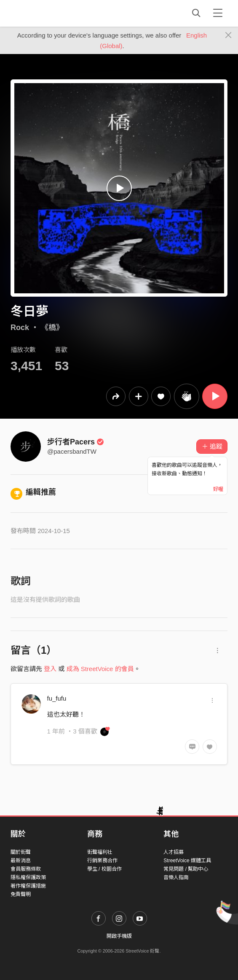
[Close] (229, 35)
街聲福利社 (100, 852)
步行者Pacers (76, 442)
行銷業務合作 (102, 861)
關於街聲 (21, 852)
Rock (20, 328)
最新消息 (21, 861)
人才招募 (174, 852)
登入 (50, 669)
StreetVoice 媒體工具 (187, 861)
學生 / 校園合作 (104, 869)
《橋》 (52, 328)
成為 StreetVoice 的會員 (100, 669)
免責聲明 (21, 894)
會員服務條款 (26, 869)
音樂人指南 (176, 877)
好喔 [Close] (218, 489)
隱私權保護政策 (28, 877)
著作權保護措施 (28, 886)
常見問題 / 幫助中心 (186, 869)
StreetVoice (45, 13)
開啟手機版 (119, 936)
